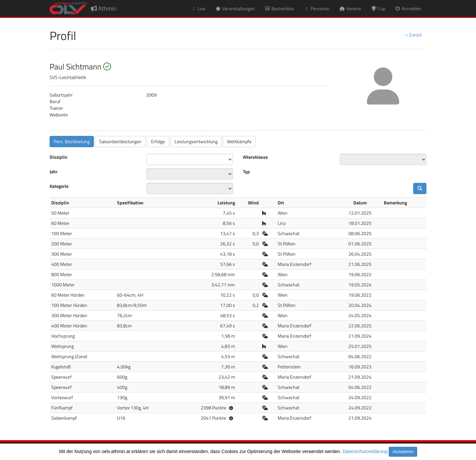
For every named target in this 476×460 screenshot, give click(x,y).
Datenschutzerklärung (365, 451)
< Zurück (414, 35)
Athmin (104, 8)
